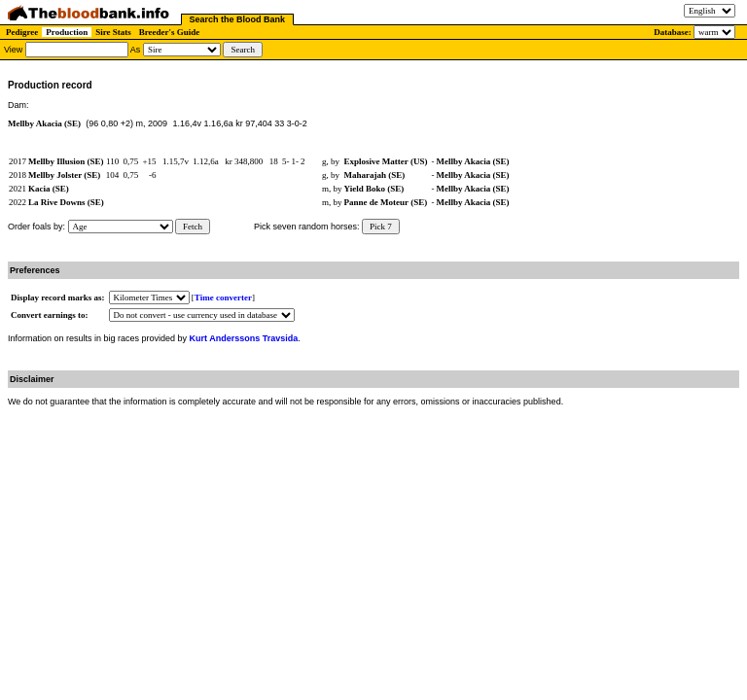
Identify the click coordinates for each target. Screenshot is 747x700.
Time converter (223, 297)
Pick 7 (381, 227)
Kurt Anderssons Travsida (244, 338)
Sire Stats (113, 32)
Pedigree (22, 32)
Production (67, 32)
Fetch (193, 227)
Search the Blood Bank (238, 19)
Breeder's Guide (170, 32)
